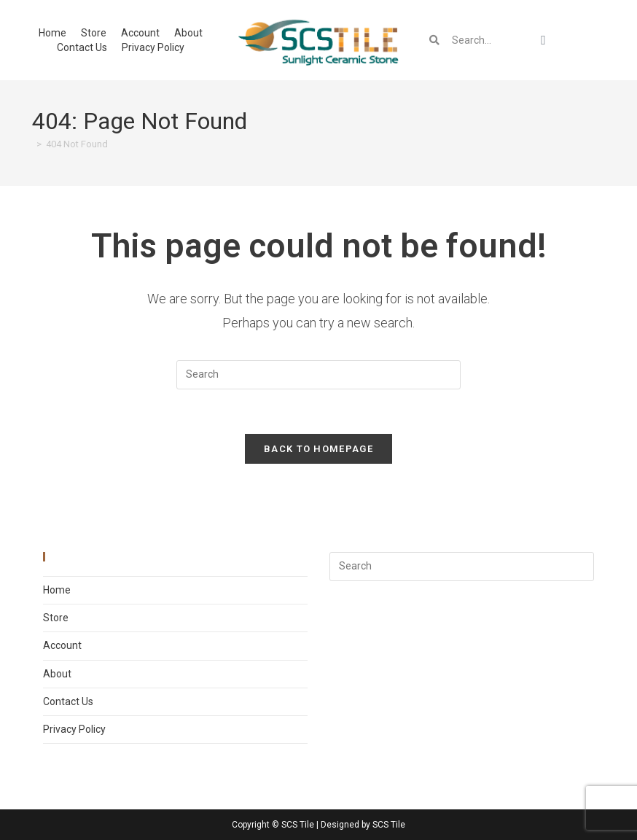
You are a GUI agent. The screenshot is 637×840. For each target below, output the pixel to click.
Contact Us (82, 47)
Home (52, 33)
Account (140, 33)
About (188, 33)
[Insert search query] (318, 375)
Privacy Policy (153, 47)
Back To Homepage (318, 449)
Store (94, 33)
